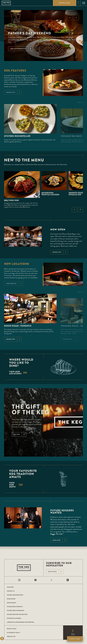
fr (78, 4)
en (78, 2)
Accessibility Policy (13, 633)
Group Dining (11, 603)
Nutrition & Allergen (14, 618)
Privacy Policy (12, 629)
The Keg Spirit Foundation (16, 610)
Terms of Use (11, 636)
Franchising (11, 599)
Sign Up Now (56, 572)
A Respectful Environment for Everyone (20, 622)
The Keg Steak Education (15, 595)
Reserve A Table (75, 639)
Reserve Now (14, 339)
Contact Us (11, 591)
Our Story (10, 587)
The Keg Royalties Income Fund (17, 614)
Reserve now (60, 252)
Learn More (60, 540)
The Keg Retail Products (15, 607)
